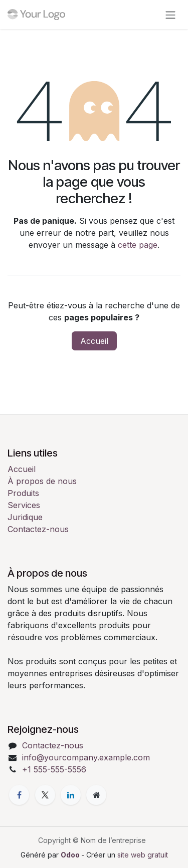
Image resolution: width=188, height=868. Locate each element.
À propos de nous (42, 481)
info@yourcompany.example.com (86, 757)
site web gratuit (143, 855)
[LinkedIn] (71, 795)
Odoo (71, 855)
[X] (45, 795)
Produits (23, 493)
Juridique (25, 517)
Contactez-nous (38, 529)
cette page (138, 245)
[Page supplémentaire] (96, 795)
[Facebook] (19, 795)
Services (24, 505)
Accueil (94, 341)
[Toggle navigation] (170, 15)
